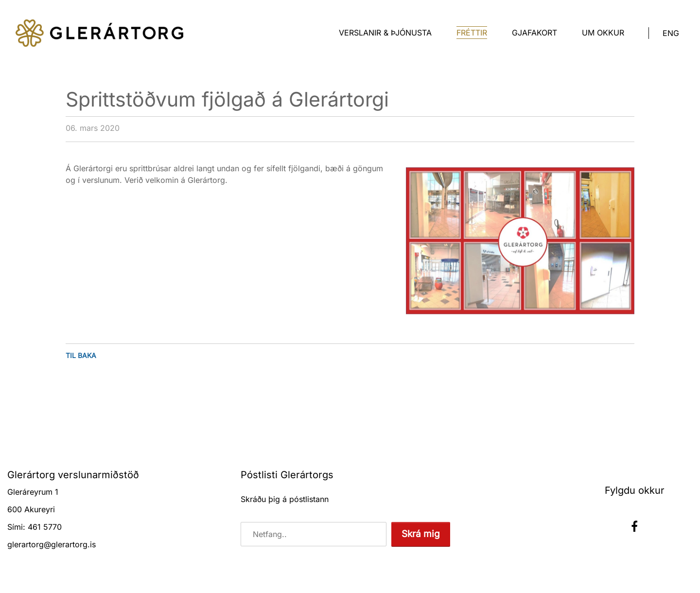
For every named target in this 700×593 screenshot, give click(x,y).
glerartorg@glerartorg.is (52, 544)
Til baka (81, 355)
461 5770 (45, 527)
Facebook (634, 526)
